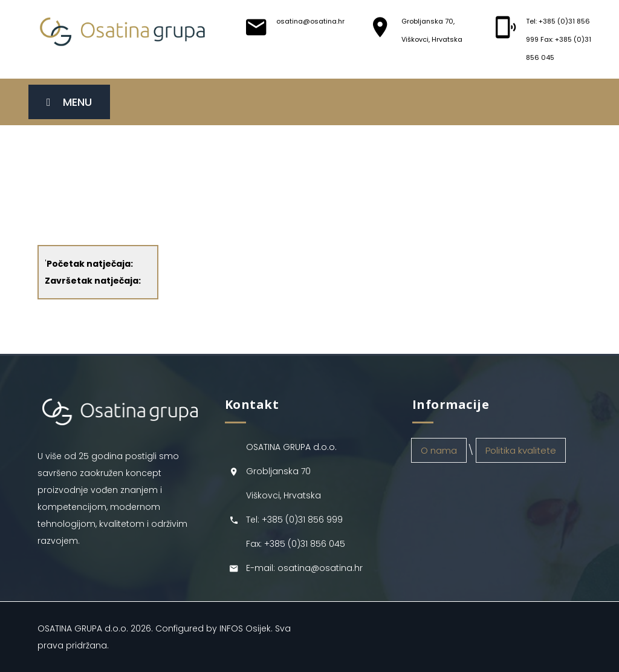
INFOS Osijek (245, 628)
